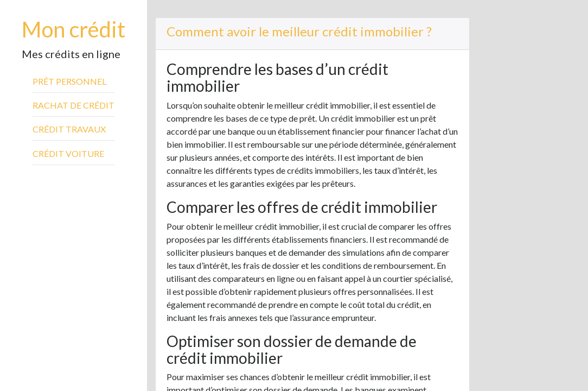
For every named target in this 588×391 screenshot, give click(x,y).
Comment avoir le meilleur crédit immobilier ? (299, 31)
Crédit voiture (68, 153)
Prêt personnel (69, 81)
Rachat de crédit (73, 105)
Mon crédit (73, 29)
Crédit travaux (69, 129)
